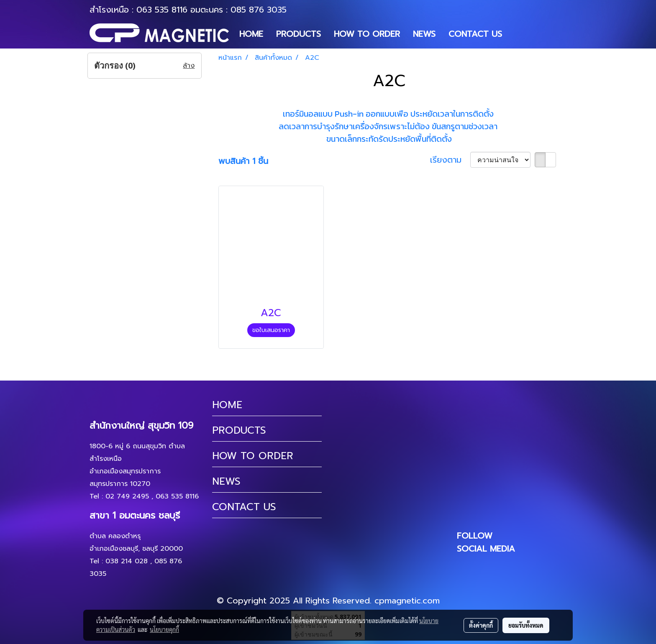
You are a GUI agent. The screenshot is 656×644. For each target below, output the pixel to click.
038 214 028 (127, 561)
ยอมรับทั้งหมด (526, 625)
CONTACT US (475, 34)
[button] (516, 34)
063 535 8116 (162, 10)
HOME (251, 34)
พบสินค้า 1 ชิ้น (243, 161)
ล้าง (189, 66)
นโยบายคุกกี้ (164, 629)
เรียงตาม (450, 160)
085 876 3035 (259, 10)
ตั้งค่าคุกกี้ (481, 625)
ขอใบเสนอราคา (271, 330)
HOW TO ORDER (367, 34)
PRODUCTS (299, 34)
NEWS (424, 34)
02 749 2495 (127, 496)
